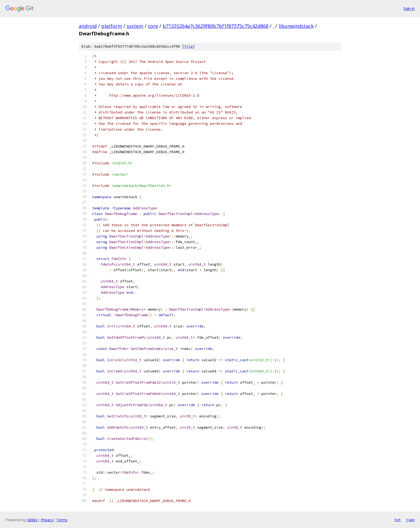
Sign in (409, 8)
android (88, 26)
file (189, 46)
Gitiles (32, 520)
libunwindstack (296, 26)
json (410, 520)
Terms (62, 520)
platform (112, 26)
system (135, 26)
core (153, 26)
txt (397, 520)
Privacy (47, 520)
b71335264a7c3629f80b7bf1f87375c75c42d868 (215, 26)
